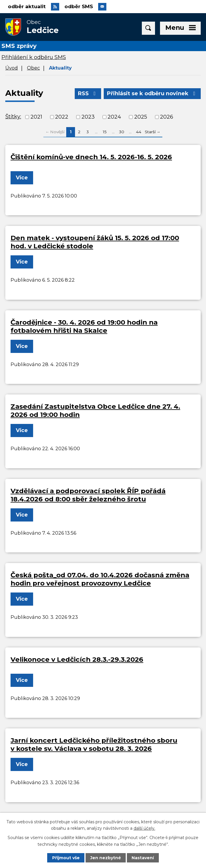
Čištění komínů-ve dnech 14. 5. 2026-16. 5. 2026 (91, 157)
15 (105, 132)
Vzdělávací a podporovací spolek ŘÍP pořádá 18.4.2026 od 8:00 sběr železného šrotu (88, 495)
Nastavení (143, 858)
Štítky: (13, 117)
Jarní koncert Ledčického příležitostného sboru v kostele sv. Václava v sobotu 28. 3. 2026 (94, 744)
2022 (62, 117)
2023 (88, 117)
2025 (141, 117)
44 (139, 132)
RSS (88, 93)
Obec (33, 68)
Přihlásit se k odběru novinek (152, 93)
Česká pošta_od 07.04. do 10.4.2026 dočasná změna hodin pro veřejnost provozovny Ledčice (100, 579)
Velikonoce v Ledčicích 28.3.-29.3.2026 (77, 659)
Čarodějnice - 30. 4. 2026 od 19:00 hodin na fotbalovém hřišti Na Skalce (84, 326)
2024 (114, 117)
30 (122, 132)
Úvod (12, 68)
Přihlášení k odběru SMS (34, 57)
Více (22, 178)
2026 (167, 117)
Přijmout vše (66, 858)
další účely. (144, 828)
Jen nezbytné (106, 858)
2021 (36, 117)
